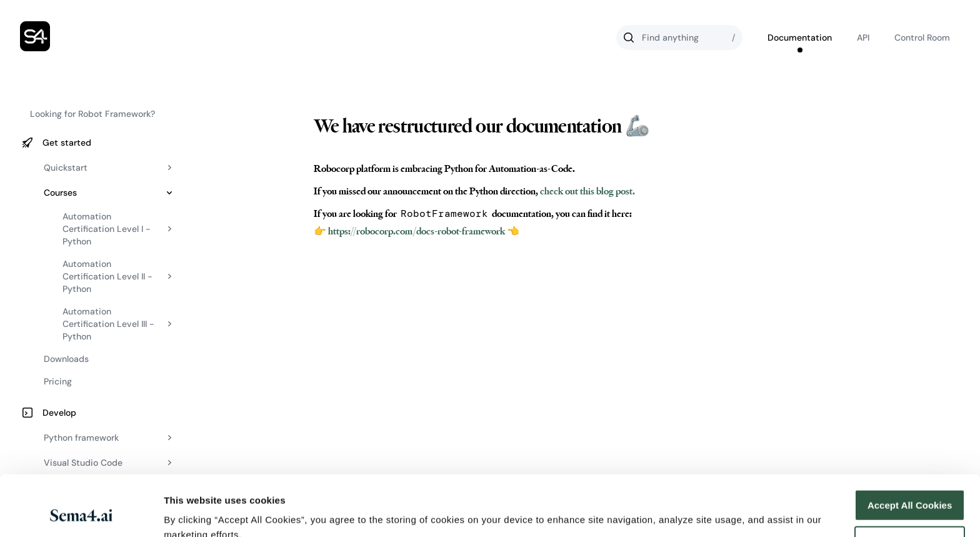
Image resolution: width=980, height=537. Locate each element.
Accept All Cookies (910, 449)
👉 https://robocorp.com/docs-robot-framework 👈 (417, 231)
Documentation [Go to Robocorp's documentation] (800, 38)
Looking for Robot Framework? (92, 114)
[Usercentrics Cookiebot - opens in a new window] (81, 513)
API (863, 38)
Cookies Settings (202, 512)
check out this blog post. (587, 191)
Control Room (922, 38)
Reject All (910, 485)
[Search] (679, 38)
